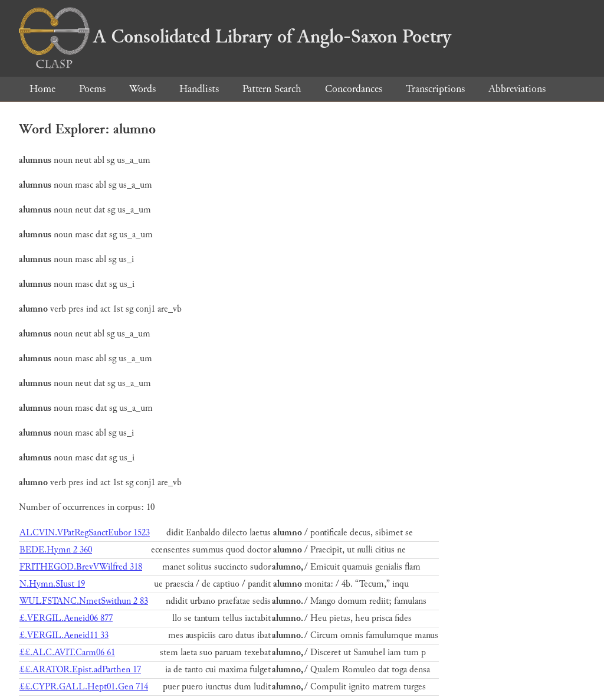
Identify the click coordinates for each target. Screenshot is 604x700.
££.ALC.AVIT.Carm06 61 (67, 652)
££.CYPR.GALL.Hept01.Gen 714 (84, 687)
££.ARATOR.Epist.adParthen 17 (80, 670)
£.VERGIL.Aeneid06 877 (66, 618)
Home (42, 89)
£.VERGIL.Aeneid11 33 (64, 635)
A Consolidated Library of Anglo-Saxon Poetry (235, 37)
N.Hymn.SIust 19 (52, 584)
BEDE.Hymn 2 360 (56, 550)
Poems (92, 89)
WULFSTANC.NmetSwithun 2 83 (84, 601)
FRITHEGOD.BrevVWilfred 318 (81, 567)
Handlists (199, 89)
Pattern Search (272, 89)
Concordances (354, 89)
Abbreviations (517, 89)
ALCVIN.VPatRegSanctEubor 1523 (85, 533)
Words (142, 89)
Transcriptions (435, 89)
